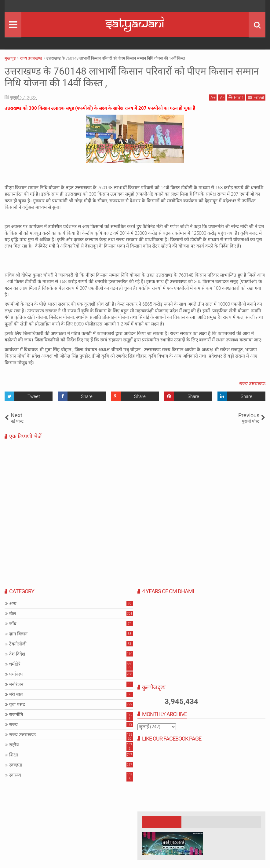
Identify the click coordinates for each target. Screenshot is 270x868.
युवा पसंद (17, 704)
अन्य (13, 604)
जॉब (13, 624)
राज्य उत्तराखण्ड (252, 384)
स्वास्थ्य (15, 775)
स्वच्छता (16, 765)
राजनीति (16, 715)
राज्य (13, 725)
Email (256, 97)
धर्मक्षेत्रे (15, 664)
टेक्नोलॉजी (18, 644)
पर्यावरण (16, 674)
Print (236, 97)
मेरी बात (16, 694)
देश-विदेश (17, 654)
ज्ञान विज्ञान (18, 634)
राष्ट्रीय (14, 745)
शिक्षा (14, 755)
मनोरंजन (16, 684)
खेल (13, 614)
